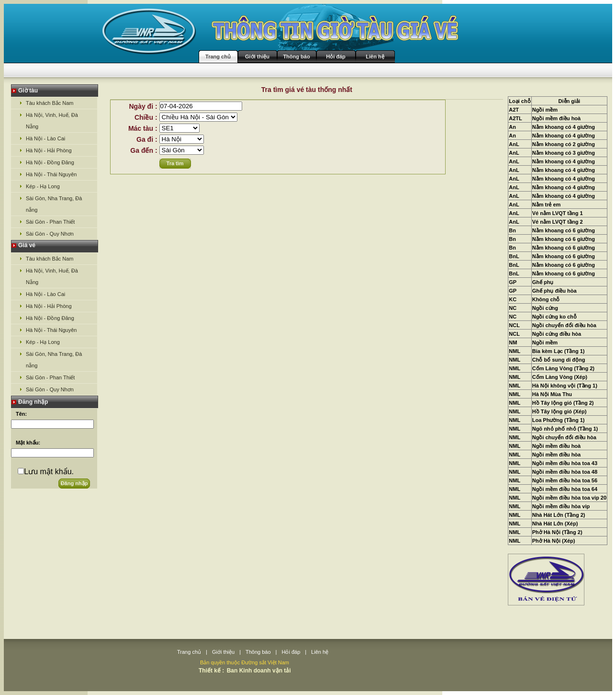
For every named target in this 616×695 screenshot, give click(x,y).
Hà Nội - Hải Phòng (49, 150)
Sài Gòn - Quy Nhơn (50, 234)
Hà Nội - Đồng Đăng (50, 162)
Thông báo (296, 57)
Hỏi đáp (336, 57)
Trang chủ (218, 57)
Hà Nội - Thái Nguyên (51, 174)
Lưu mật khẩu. (49, 472)
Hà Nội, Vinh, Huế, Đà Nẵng (52, 121)
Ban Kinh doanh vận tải (259, 671)
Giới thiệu (257, 57)
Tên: (21, 414)
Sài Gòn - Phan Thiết (50, 222)
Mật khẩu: (28, 443)
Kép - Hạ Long (43, 186)
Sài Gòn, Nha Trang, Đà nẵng (54, 204)
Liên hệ (375, 57)
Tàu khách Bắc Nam (50, 103)
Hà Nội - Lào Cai (45, 138)
